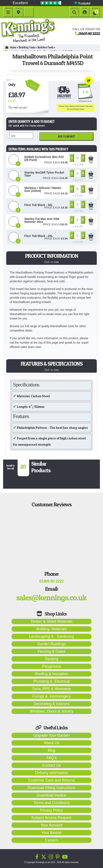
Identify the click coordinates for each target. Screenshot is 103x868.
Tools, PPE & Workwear (52, 689)
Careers (51, 840)
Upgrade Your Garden (51, 735)
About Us (51, 743)
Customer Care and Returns (51, 780)
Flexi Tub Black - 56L (39, 205)
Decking (51, 659)
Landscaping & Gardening (51, 636)
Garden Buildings (51, 644)
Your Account (51, 825)
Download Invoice (51, 795)
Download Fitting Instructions (51, 788)
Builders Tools (45, 47)
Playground (51, 666)
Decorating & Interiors (51, 704)
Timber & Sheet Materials (51, 621)
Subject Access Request (51, 818)
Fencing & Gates (51, 651)
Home (11, 47)
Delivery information (51, 773)
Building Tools (27, 47)
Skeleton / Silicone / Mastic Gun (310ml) (43, 189)
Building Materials (51, 629)
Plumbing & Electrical (51, 681)
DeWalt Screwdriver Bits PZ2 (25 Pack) (44, 158)
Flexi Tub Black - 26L (39, 236)
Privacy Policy (51, 810)
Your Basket (51, 833)
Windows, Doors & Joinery (51, 711)
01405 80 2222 (89, 33)
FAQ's (51, 758)
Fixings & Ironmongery (51, 696)
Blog (51, 750)
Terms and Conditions (51, 803)
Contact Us (51, 765)
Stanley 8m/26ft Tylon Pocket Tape (44, 174)
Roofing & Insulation (51, 674)
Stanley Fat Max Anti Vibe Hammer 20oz (42, 220)
